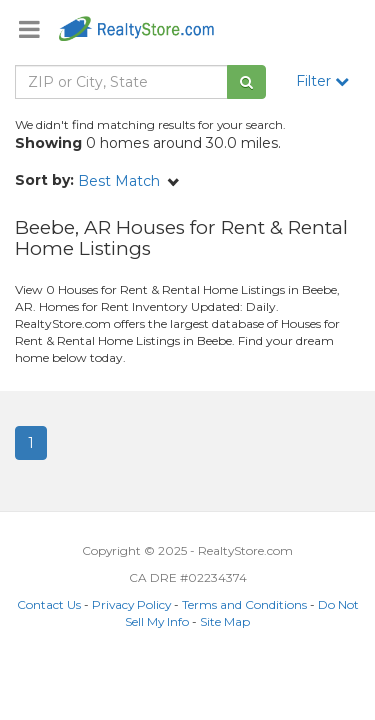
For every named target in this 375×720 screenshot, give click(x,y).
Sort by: (44, 180)
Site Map (225, 621)
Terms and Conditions (244, 604)
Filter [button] (322, 81)
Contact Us (49, 604)
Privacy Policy (131, 604)
